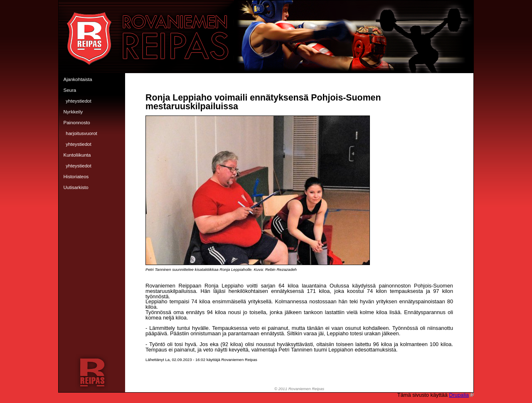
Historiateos (76, 177)
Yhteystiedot (78, 101)
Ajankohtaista (78, 79)
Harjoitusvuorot (81, 133)
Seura (70, 90)
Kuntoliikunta (77, 155)
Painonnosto (77, 123)
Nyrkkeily (73, 112)
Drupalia (461, 395)
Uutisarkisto (76, 187)
